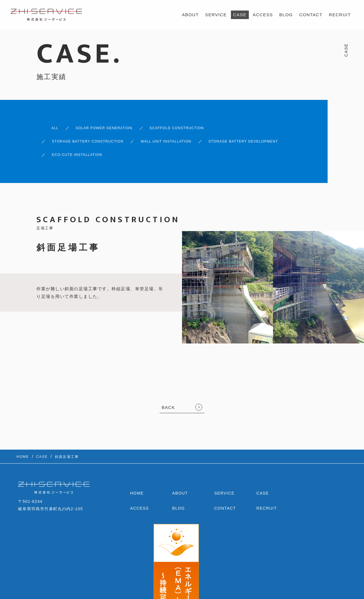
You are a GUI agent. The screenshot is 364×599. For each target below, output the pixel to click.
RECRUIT (340, 15)
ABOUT (190, 15)
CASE (240, 15)
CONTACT (311, 15)
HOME (137, 478)
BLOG (286, 15)
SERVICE (216, 15)
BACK (168, 393)
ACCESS (263, 15)
